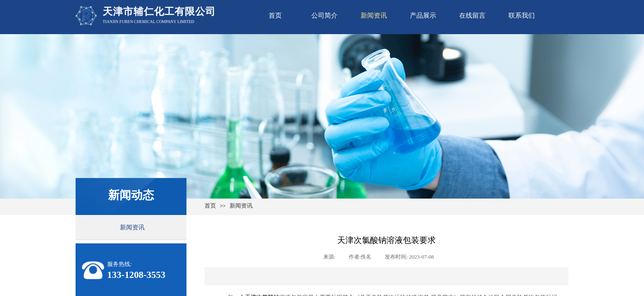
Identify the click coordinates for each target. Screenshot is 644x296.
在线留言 (472, 15)
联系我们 (522, 15)
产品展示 (423, 15)
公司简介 (324, 15)
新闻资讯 (374, 15)
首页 (275, 15)
